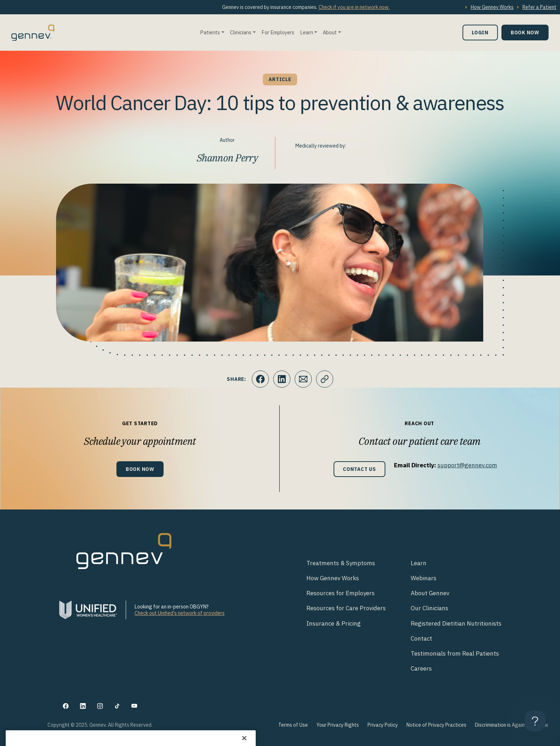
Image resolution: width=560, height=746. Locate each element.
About (330, 32)
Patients (210, 32)
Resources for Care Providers (346, 608)
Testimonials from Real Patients (455, 653)
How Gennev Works (492, 7)
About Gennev (430, 593)
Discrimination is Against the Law (512, 725)
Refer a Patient (539, 7)
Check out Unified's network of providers (180, 613)
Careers (421, 668)
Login (480, 32)
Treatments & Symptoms (341, 563)
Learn (307, 32)
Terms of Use (293, 725)
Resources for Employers (341, 593)
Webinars (424, 578)
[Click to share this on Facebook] (260, 379)
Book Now (525, 32)
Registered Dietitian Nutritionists (456, 623)
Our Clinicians (429, 608)
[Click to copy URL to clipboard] (325, 379)
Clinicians (241, 32)
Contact (421, 638)
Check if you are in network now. (354, 7)
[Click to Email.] (303, 379)
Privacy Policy (383, 725)
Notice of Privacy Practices (436, 725)
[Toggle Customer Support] (535, 721)
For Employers (278, 32)
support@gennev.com (467, 465)
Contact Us (359, 469)
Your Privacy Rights (338, 725)
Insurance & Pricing (334, 623)
